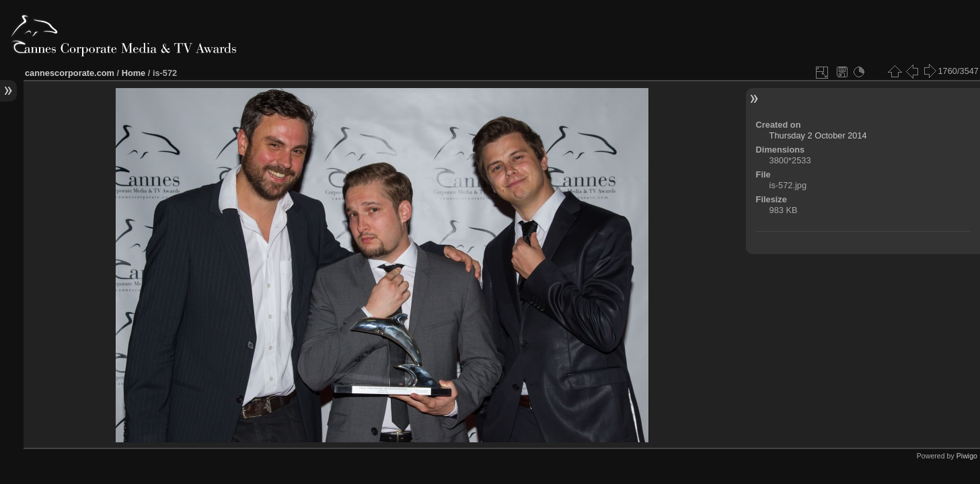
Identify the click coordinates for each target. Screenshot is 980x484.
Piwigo (967, 456)
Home (134, 73)
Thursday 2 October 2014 (818, 135)
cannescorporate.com (70, 73)
